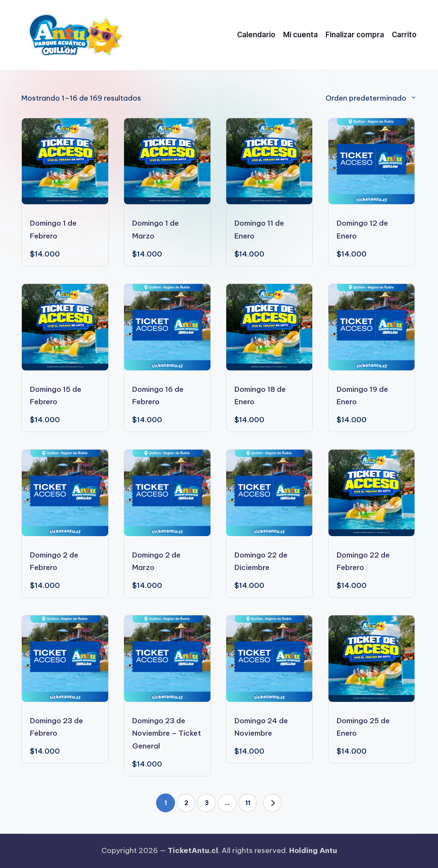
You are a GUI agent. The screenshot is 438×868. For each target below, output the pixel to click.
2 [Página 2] (186, 803)
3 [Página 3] (207, 803)
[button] (272, 803)
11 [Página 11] (248, 803)
